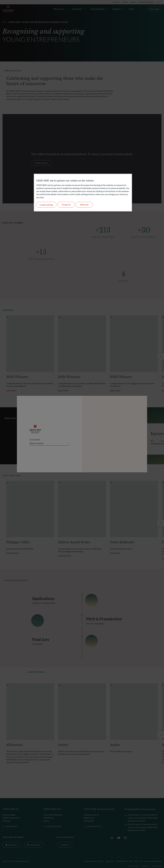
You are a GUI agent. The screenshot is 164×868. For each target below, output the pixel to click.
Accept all (66, 205)
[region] (83, 193)
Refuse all (84, 205)
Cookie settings (46, 205)
